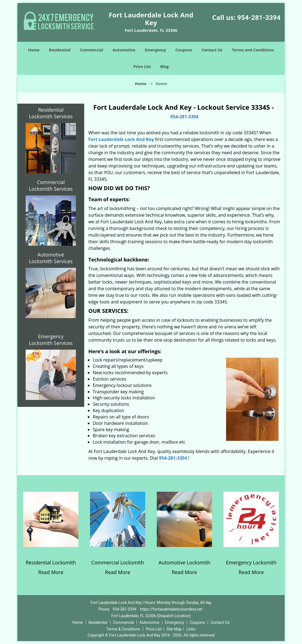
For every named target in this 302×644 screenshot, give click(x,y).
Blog (165, 66)
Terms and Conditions (253, 50)
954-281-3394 (259, 18)
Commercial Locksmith (118, 562)
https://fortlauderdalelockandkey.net (171, 609)
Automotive (124, 50)
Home (34, 50)
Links (191, 629)
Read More (51, 572)
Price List (142, 66)
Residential (60, 50)
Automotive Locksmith (184, 562)
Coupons (184, 50)
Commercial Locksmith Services (51, 185)
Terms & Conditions (123, 629)
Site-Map (174, 629)
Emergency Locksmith (251, 562)
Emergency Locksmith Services (51, 340)
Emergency (155, 50)
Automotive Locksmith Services (51, 258)
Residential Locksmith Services (51, 113)
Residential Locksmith (51, 562)
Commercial (92, 50)
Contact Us (212, 50)
